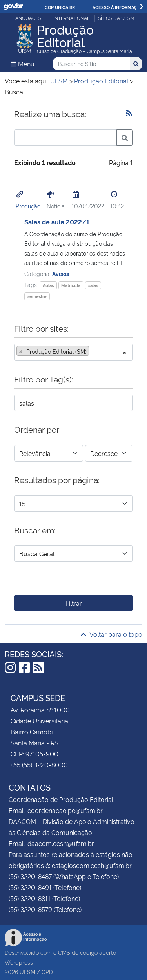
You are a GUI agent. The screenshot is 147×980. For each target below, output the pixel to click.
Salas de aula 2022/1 (57, 222)
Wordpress (19, 962)
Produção (28, 206)
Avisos (61, 273)
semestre (37, 296)
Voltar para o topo (112, 634)
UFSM (27, 972)
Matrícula (71, 285)
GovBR (13, 6)
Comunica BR (60, 7)
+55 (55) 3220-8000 (39, 765)
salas (93, 285)
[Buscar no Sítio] (91, 64)
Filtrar (74, 603)
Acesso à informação (118, 7)
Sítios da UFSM (116, 18)
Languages (27, 18)
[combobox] (73, 352)
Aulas (48, 285)
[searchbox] (93, 351)
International (72, 18)
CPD (47, 972)
